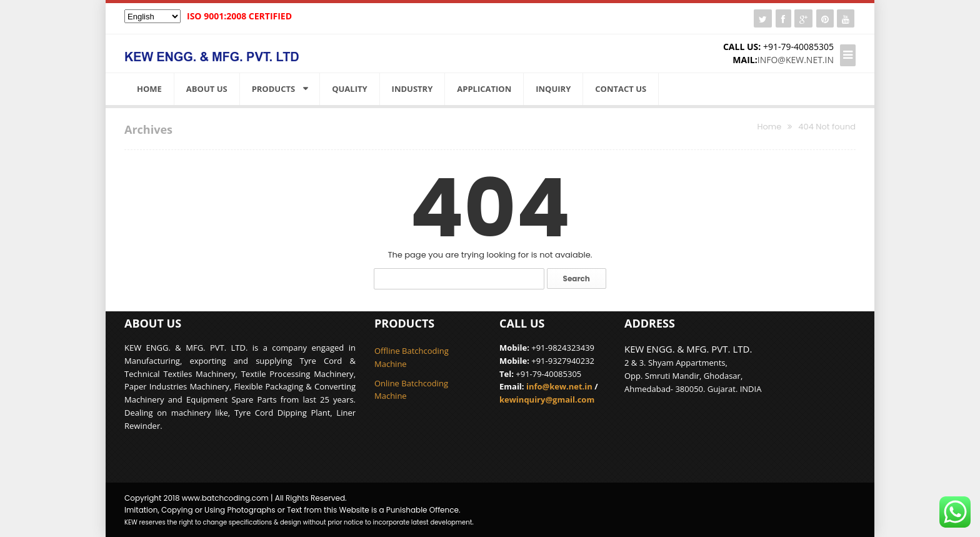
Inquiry (553, 89)
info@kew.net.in (796, 60)
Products (274, 89)
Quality (349, 89)
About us (207, 89)
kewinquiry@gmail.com (547, 399)
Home (149, 89)
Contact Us (621, 89)
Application (484, 89)
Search (577, 279)
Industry (412, 89)
